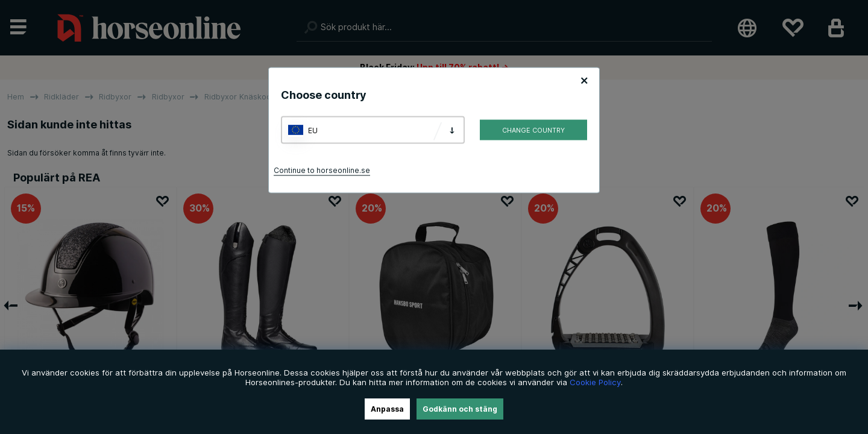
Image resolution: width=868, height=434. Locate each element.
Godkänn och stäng (460, 409)
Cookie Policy (595, 382)
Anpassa (387, 409)
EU (313, 130)
